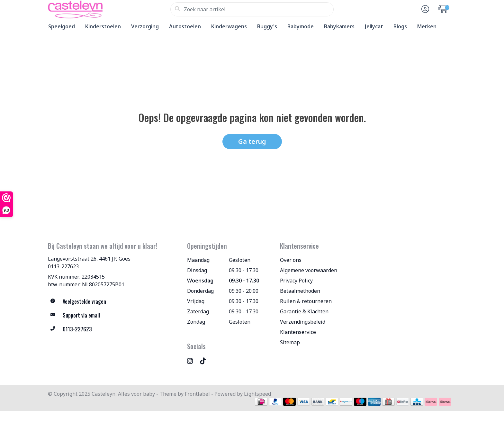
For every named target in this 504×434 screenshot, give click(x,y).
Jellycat (374, 26)
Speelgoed (62, 26)
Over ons (291, 260)
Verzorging (145, 26)
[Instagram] (193, 361)
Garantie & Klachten (304, 311)
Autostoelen (185, 26)
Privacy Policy (296, 281)
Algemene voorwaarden (309, 270)
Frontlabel (197, 394)
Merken (427, 26)
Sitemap (290, 342)
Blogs (400, 26)
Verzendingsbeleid (303, 322)
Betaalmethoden (300, 291)
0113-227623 (63, 266)
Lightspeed (257, 394)
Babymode (301, 26)
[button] (424, 9)
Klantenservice (298, 332)
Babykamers (339, 26)
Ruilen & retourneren (306, 301)
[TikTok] (205, 361)
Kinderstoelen (103, 26)
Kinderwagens (229, 26)
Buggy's (267, 26)
